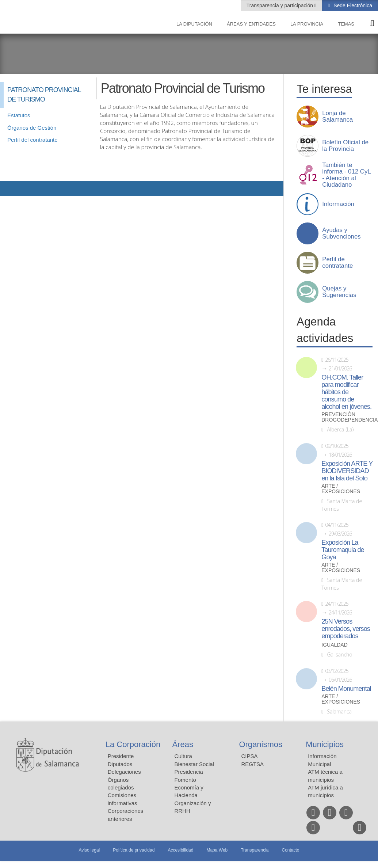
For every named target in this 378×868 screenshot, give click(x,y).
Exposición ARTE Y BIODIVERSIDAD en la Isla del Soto (347, 471)
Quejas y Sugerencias (339, 292)
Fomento (185, 780)
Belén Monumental (346, 689)
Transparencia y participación (280, 5)
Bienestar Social (194, 764)
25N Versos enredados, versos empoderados (346, 629)
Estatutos (19, 115)
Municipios (325, 744)
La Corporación (133, 744)
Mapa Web (217, 850)
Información (338, 204)
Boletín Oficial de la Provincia (345, 146)
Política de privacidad (134, 850)
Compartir (9, 189)
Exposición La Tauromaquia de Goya (343, 550)
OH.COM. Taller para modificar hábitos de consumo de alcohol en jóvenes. (346, 392)
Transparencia (255, 850)
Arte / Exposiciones (341, 489)
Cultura (183, 756)
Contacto (291, 850)
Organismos (261, 744)
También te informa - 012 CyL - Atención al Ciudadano (346, 175)
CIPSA (249, 756)
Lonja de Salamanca (337, 117)
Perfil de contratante (337, 263)
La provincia (307, 24)
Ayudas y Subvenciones (341, 233)
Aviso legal (89, 850)
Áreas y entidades (251, 24)
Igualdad (335, 645)
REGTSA (252, 764)
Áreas (183, 744)
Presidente (121, 756)
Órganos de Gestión (32, 128)
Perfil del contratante (33, 140)
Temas (346, 24)
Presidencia (189, 772)
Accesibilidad (180, 850)
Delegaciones (124, 772)
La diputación (194, 24)
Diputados (120, 764)
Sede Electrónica (352, 5)
